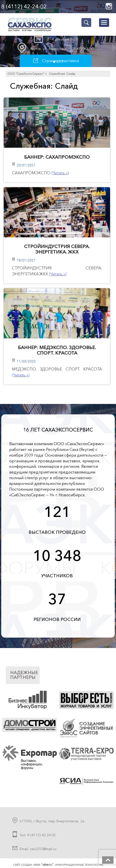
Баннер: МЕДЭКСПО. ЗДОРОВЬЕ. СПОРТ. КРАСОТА (57, 350)
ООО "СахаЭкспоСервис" (26, 74)
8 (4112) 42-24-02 (24, 7)
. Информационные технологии (68, 865)
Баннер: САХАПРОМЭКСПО (57, 157)
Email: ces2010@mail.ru (38, 849)
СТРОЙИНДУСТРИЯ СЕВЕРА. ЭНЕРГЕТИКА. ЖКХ (57, 249)
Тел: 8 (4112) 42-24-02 (38, 835)
